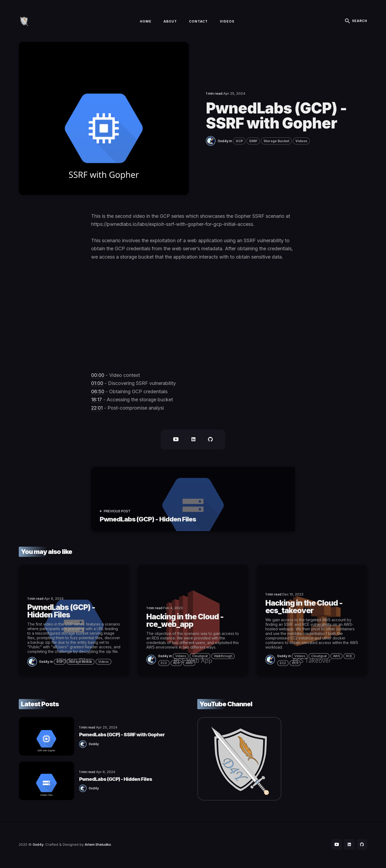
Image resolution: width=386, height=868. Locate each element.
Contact (198, 22)
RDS (176, 664)
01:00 (97, 384)
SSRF (253, 142)
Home (146, 22)
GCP (239, 142)
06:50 (98, 393)
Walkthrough (223, 657)
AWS (189, 664)
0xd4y (223, 142)
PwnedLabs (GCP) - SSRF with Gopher (114, 735)
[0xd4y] (212, 141)
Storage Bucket (276, 142)
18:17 (96, 401)
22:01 (97, 409)
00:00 (98, 376)
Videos (227, 22)
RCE (349, 657)
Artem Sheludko (98, 845)
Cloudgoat (200, 657)
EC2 (164, 664)
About (170, 22)
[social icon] (336, 845)
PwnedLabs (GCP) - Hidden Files (107, 779)
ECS (295, 664)
